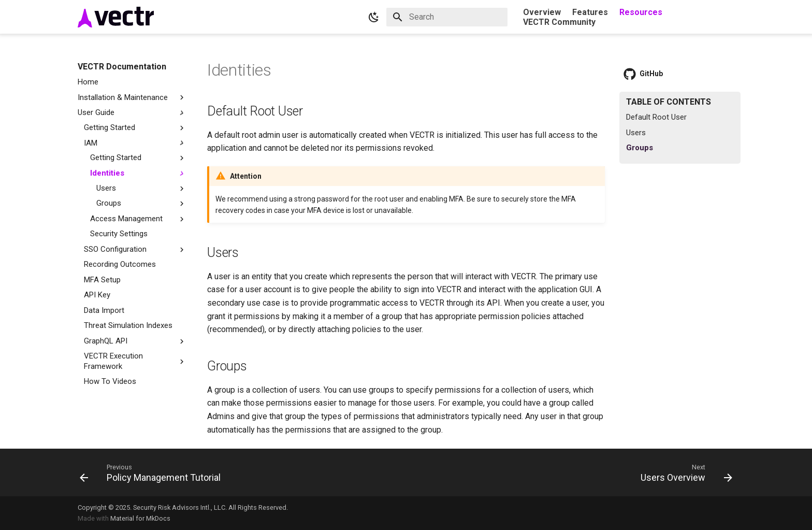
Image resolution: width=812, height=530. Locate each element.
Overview (542, 12)
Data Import (104, 310)
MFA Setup (102, 280)
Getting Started (135, 128)
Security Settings (119, 234)
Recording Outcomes (120, 264)
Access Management (126, 219)
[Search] (447, 17)
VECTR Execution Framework (113, 361)
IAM (91, 143)
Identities (107, 173)
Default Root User (656, 117)
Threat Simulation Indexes (128, 325)
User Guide (132, 113)
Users (106, 188)
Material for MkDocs (140, 518)
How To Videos (110, 381)
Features (590, 12)
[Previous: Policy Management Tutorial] (153, 472)
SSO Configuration (115, 249)
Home (88, 82)
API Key (97, 295)
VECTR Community (559, 22)
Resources (641, 12)
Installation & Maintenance (132, 98)
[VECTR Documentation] (116, 17)
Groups (109, 203)
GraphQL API (106, 341)
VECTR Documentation (122, 67)
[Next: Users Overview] (683, 472)
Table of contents (669, 102)
